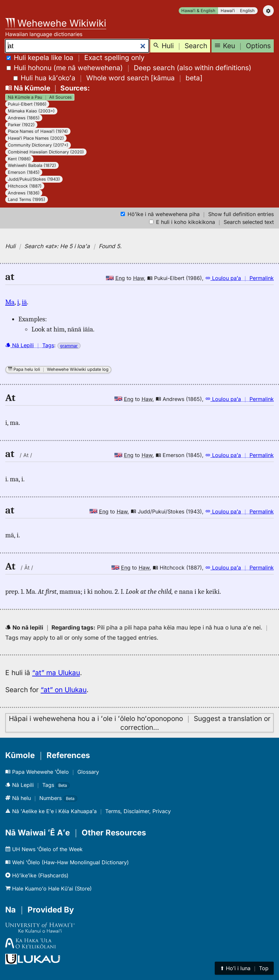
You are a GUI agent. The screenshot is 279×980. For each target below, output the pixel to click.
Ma (10, 302)
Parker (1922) (21, 125)
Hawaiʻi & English (198, 11)
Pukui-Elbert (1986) (27, 104)
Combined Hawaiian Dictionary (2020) (46, 152)
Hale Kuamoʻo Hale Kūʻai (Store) (49, 889)
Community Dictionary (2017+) (38, 145)
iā (24, 302)
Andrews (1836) (24, 193)
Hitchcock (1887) (25, 186)
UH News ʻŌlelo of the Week (44, 849)
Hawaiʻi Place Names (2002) (36, 138)
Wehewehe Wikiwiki (56, 23)
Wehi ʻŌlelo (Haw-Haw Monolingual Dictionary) (67, 862)
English (247, 11)
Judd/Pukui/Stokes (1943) (34, 179)
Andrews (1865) (24, 118)
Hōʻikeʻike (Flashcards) (37, 875)
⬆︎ (244, 968)
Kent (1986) (19, 159)
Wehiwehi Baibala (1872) (32, 165)
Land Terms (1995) (27, 200)
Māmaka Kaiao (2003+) (31, 111)
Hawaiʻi (228, 11)
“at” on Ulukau (64, 690)
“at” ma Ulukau (56, 673)
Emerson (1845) (24, 172)
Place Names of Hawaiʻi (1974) (38, 131)
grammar (69, 346)
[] (108, 78)
